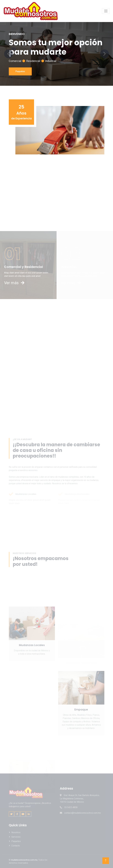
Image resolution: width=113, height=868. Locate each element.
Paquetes (20, 71)
